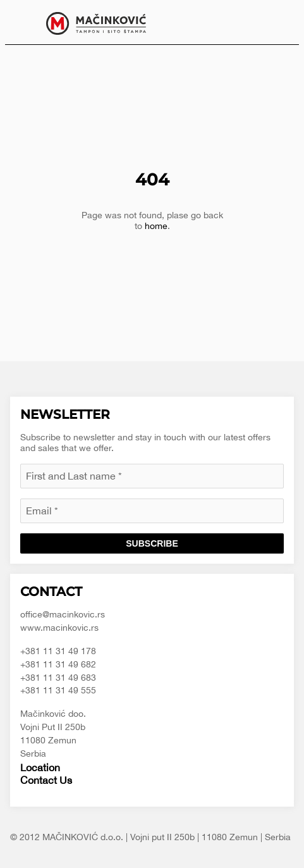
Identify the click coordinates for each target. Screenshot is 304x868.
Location (40, 767)
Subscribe (152, 543)
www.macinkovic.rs (59, 628)
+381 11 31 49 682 (58, 664)
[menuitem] (280, 22)
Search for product (280, 22)
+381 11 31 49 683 (58, 678)
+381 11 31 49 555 (58, 690)
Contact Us (46, 780)
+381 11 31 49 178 (58, 651)
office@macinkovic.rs (63, 614)
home (156, 226)
